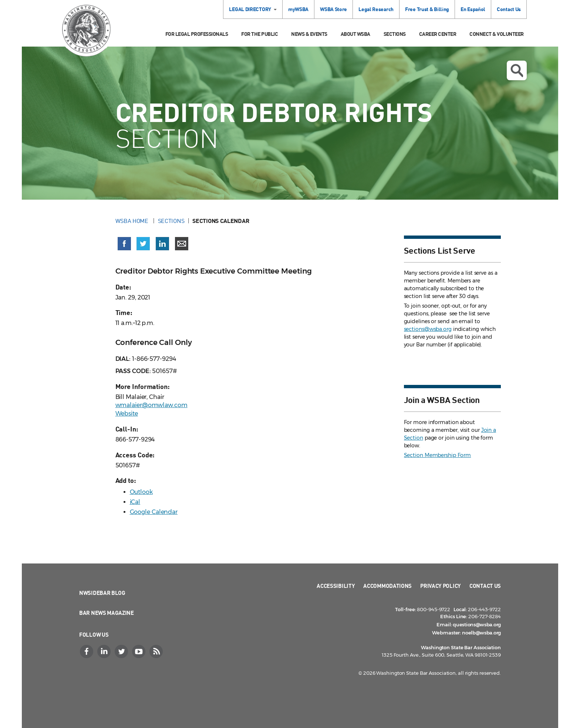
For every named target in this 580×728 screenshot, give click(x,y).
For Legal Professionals (197, 34)
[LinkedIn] (105, 651)
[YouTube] (139, 651)
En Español (473, 9)
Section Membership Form (438, 455)
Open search (517, 71)
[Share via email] (182, 244)
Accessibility (336, 586)
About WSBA (355, 34)
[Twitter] (122, 651)
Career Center (438, 34)
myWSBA (298, 9)
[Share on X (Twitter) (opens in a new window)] (143, 244)
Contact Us (509, 9)
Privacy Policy (441, 586)
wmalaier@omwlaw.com (151, 405)
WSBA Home (133, 221)
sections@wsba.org (428, 329)
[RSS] (157, 651)
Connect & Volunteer (497, 34)
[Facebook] (87, 651)
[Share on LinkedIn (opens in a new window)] (162, 244)
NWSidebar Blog (102, 593)
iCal (135, 502)
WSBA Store (333, 9)
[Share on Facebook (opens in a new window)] (124, 244)
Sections (395, 34)
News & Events (309, 34)
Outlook (141, 492)
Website (127, 414)
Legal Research (376, 9)
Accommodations (387, 586)
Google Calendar (154, 512)
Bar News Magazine (107, 613)
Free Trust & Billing (427, 9)
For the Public (259, 34)
